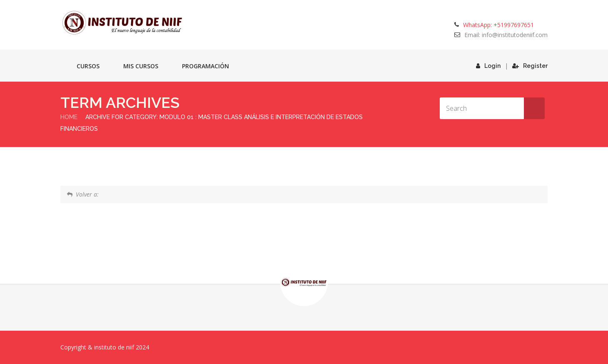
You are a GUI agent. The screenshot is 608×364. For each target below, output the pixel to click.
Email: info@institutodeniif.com (506, 35)
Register (530, 66)
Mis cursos (141, 66)
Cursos (88, 66)
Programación (206, 66)
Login (488, 66)
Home (69, 117)
